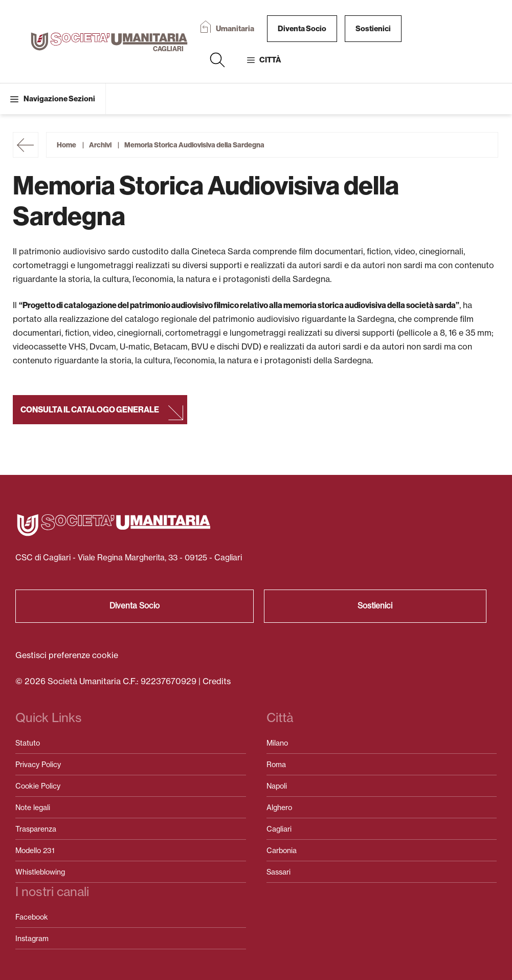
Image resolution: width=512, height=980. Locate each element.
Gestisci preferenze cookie (67, 655)
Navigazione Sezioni (59, 99)
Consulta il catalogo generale (90, 410)
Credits (217, 681)
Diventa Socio (302, 29)
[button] (217, 60)
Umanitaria (235, 29)
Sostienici (373, 29)
